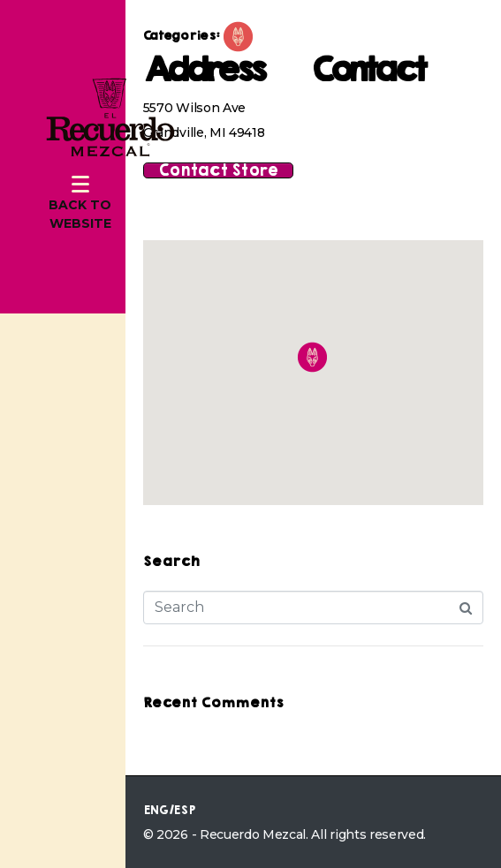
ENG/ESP (169, 810)
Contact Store (218, 170)
